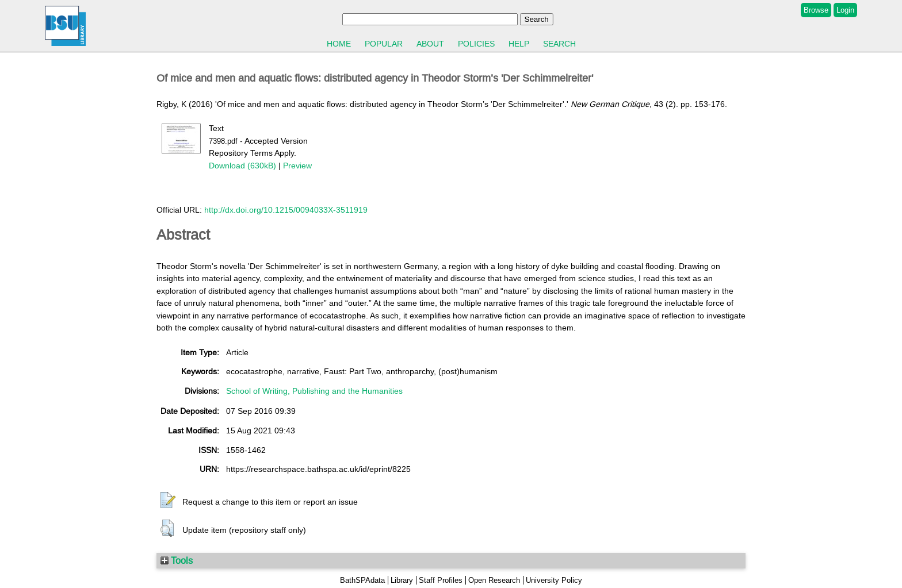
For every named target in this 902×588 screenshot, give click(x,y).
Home (339, 44)
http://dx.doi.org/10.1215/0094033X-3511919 (286, 210)
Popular (384, 44)
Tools (177, 560)
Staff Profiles (441, 580)
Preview (297, 166)
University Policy (554, 580)
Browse (816, 10)
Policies (476, 44)
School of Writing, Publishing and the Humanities (314, 391)
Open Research (494, 580)
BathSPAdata (362, 580)
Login (845, 10)
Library (402, 580)
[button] (168, 501)
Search (559, 44)
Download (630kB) (242, 166)
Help (519, 44)
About (430, 44)
